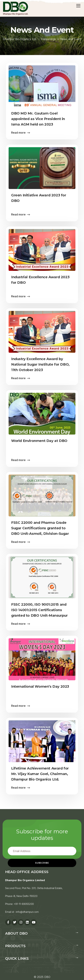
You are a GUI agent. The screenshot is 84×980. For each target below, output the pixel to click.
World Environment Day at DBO (39, 441)
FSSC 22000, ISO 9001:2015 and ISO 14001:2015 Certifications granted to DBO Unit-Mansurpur (39, 610)
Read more (18, 133)
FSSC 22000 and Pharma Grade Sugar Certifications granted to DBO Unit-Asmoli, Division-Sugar (40, 528)
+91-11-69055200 (24, 904)
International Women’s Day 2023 (40, 686)
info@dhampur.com (27, 912)
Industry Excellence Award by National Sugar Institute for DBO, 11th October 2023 (40, 364)
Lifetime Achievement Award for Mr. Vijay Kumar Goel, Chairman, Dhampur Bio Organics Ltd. (40, 774)
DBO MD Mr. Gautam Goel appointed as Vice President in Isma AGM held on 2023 (38, 119)
